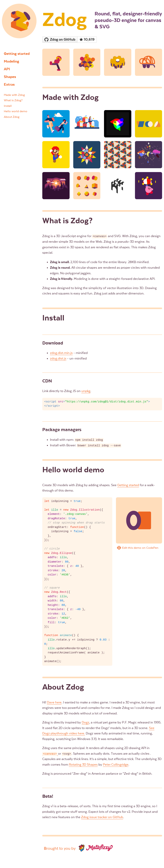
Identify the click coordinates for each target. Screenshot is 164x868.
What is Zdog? (13, 100)
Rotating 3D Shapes (83, 765)
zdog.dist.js (58, 359)
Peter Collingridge (116, 765)
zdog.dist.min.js (61, 353)
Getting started (17, 54)
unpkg (86, 391)
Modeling (11, 61)
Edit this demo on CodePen (138, 548)
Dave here (54, 703)
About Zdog (12, 117)
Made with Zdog (14, 95)
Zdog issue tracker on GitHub (102, 817)
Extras (9, 84)
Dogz (85, 723)
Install (8, 106)
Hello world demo (16, 111)
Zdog (11, 45)
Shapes (10, 77)
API (7, 69)
